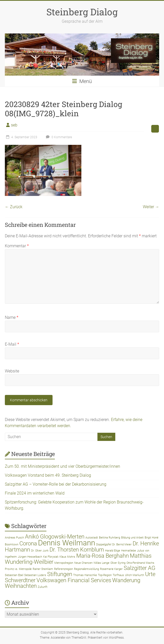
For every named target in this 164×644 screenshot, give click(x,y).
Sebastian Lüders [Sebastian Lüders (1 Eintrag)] (35, 575)
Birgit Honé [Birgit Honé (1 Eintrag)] (152, 538)
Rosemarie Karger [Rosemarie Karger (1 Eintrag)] (111, 569)
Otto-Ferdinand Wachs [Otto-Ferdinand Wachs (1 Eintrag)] (140, 563)
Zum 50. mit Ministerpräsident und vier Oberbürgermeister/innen (62, 466)
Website (12, 371)
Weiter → (151, 207)
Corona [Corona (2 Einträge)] (28, 543)
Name (12, 317)
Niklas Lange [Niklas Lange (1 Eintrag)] (102, 563)
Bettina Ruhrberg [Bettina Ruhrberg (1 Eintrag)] (110, 538)
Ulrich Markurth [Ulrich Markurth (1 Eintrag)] (135, 575)
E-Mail (12, 344)
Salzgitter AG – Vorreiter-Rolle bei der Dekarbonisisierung (56, 484)
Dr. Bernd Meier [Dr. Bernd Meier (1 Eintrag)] (122, 545)
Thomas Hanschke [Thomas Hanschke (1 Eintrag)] (85, 575)
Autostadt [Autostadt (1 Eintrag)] (92, 538)
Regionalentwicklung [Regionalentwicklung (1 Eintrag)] (86, 569)
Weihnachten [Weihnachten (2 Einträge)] (21, 586)
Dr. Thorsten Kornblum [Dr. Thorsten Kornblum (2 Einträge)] (77, 550)
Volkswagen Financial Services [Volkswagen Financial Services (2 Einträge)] (74, 580)
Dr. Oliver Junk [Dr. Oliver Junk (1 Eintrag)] (40, 551)
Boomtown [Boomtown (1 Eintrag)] (12, 545)
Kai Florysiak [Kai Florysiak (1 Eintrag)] (51, 557)
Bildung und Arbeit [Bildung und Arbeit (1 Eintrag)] (132, 538)
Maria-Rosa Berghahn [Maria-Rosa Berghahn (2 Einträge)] (103, 556)
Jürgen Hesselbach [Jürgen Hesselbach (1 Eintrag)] (30, 557)
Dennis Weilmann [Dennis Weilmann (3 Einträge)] (67, 543)
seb (14, 125)
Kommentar (17, 246)
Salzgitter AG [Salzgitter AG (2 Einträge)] (140, 568)
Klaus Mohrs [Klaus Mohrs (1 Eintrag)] (67, 557)
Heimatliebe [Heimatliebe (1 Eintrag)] (129, 551)
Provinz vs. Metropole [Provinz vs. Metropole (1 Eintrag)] (18, 569)
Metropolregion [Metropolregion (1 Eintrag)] (64, 563)
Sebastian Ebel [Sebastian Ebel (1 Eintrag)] (14, 575)
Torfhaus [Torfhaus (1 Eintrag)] (118, 575)
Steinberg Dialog (82, 12)
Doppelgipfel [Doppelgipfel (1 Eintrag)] (104, 545)
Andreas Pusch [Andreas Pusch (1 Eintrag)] (14, 538)
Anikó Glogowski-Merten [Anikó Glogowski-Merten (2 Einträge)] (55, 537)
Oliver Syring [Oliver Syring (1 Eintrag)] (118, 563)
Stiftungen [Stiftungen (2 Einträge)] (60, 574)
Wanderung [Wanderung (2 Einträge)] (126, 580)
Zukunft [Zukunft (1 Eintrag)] (43, 587)
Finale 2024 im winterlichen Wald (35, 493)
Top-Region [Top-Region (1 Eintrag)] (105, 575)
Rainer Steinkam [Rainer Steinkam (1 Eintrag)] (43, 569)
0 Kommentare (58, 137)
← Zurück (14, 207)
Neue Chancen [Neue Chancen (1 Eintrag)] (83, 563)
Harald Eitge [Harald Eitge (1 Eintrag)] (113, 551)
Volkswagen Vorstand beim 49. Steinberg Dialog (48, 475)
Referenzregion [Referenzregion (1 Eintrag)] (64, 569)
